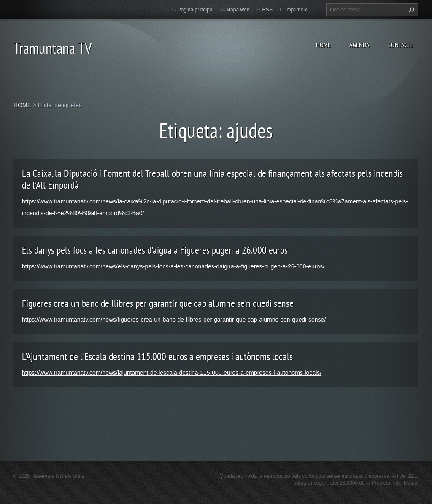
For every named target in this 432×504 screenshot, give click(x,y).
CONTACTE (401, 45)
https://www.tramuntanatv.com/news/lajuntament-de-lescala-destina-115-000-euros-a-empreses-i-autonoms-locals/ (172, 373)
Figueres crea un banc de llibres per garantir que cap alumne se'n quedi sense (158, 303)
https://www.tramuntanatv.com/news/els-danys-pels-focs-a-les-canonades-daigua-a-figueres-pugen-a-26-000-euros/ (173, 266)
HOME (323, 45)
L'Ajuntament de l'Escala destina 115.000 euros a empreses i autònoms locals (157, 356)
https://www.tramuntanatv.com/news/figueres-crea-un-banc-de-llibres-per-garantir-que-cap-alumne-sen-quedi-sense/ (174, 320)
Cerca (410, 10)
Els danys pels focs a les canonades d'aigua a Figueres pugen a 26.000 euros (155, 250)
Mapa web (238, 10)
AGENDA (359, 45)
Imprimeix (296, 10)
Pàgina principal (196, 10)
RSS (267, 10)
